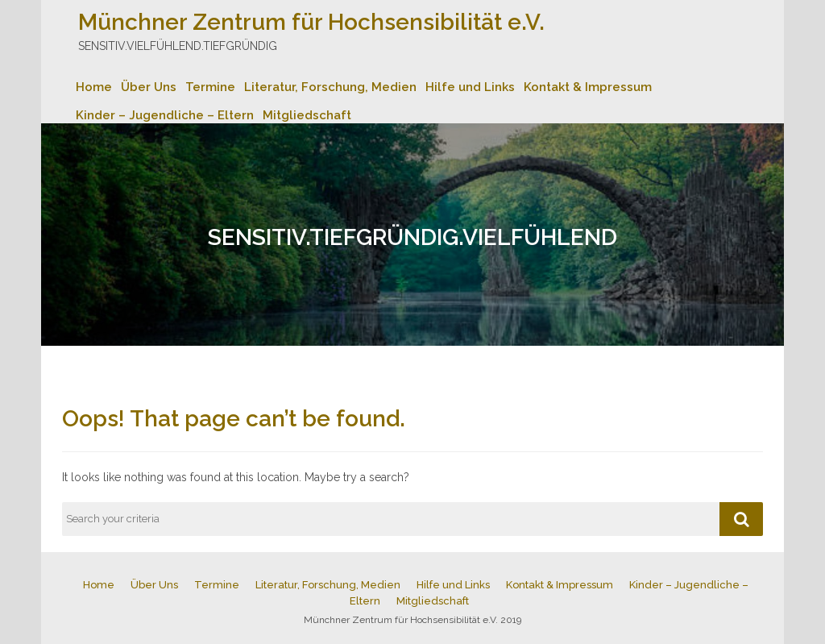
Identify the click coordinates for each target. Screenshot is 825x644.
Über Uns (149, 87)
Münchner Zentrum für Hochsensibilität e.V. (311, 22)
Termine (210, 87)
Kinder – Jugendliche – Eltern (165, 115)
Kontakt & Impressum (588, 87)
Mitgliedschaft (307, 115)
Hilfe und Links (470, 87)
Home (94, 87)
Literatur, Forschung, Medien (330, 87)
